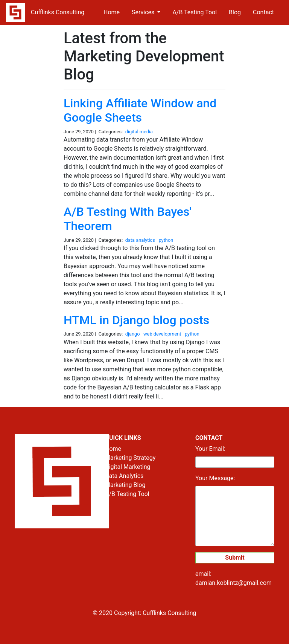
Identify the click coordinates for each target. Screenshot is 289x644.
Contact (263, 12)
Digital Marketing (128, 467)
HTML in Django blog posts (136, 320)
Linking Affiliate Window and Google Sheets (140, 110)
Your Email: (210, 449)
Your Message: (215, 478)
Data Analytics (124, 476)
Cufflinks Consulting (58, 12)
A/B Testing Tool (195, 12)
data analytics (141, 240)
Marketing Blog (125, 485)
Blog (235, 12)
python (166, 240)
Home (112, 12)
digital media (140, 132)
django (133, 334)
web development (163, 334)
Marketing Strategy (130, 458)
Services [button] (144, 12)
